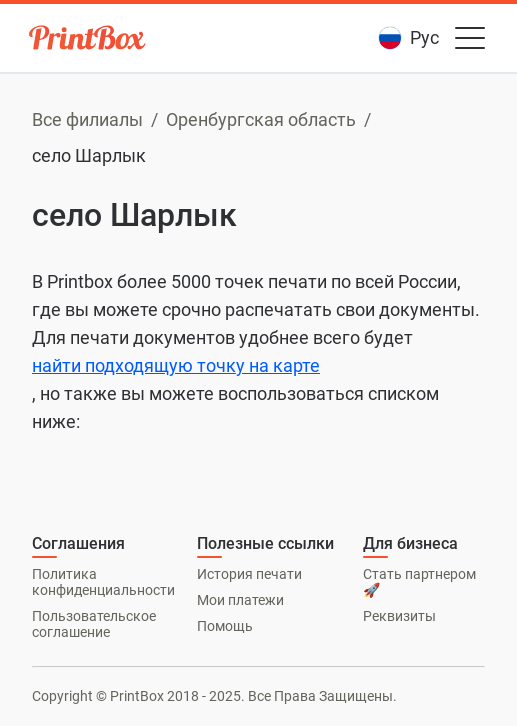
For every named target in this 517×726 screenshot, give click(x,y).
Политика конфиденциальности (103, 582)
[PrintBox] (89, 40)
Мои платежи (240, 600)
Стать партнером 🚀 (419, 582)
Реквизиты (399, 616)
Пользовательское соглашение (94, 624)
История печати (249, 574)
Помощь (225, 626)
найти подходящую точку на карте (176, 365)
